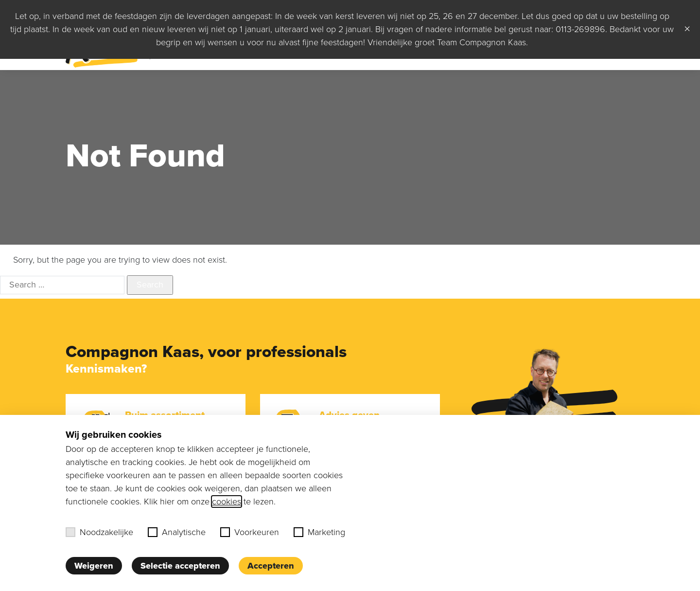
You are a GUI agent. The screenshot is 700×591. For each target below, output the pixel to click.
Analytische (177, 532)
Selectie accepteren (180, 566)
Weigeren (94, 566)
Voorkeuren (250, 532)
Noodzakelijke (99, 532)
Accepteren (271, 566)
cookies (227, 501)
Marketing (319, 532)
